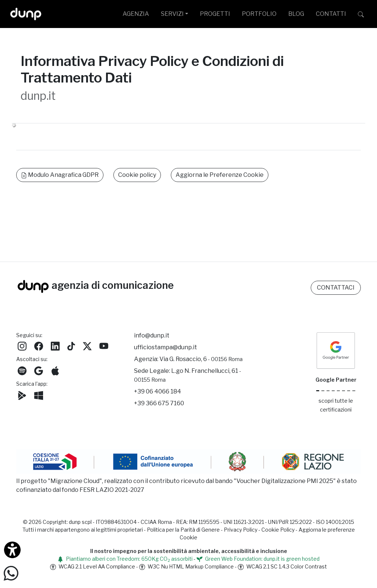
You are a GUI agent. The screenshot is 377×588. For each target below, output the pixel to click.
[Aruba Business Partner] (354, 391)
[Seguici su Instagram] (22, 345)
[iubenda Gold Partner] (349, 391)
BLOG (296, 14)
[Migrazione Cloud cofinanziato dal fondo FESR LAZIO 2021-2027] (188, 463)
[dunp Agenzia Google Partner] (336, 350)
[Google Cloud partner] (323, 391)
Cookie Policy (278, 530)
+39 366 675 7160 (159, 403)
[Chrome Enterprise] (338, 391)
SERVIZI (172, 14)
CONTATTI (331, 14)
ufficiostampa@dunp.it (165, 347)
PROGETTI (215, 14)
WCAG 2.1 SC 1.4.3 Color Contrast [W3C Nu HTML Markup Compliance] (282, 566)
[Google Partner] (318, 391)
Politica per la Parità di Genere (183, 530)
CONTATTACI (336, 288)
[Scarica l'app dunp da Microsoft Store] (39, 395)
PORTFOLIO (259, 14)
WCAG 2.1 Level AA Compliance (93, 566)
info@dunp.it (152, 335)
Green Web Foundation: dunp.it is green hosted (258, 559)
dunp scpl (80, 522)
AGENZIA (136, 14)
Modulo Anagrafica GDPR (60, 175)
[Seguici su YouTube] (104, 345)
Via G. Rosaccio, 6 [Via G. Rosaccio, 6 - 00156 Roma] (201, 359)
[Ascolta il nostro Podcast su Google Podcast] (39, 370)
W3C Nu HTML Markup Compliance (186, 566)
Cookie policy (137, 175)
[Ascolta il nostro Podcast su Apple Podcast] (55, 370)
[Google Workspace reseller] (328, 391)
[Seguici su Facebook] (39, 345)
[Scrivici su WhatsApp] (11, 573)
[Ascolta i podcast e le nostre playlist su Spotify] (22, 370)
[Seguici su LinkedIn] (55, 345)
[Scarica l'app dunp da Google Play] (22, 395)
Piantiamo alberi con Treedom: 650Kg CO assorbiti (125, 559)
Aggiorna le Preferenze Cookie (220, 175)
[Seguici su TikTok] (71, 345)
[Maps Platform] (343, 391)
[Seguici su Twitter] (87, 345)
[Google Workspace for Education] (333, 391)
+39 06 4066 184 (158, 391)
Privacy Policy (241, 530)
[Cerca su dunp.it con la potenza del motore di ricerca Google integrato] (361, 14)
